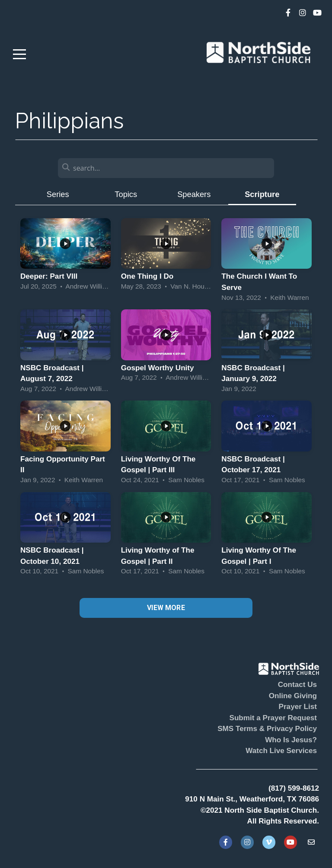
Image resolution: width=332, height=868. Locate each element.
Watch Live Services (281, 751)
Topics (126, 194)
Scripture (262, 194)
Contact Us (297, 685)
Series (58, 194)
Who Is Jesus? (291, 740)
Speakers (194, 194)
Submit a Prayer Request (273, 718)
